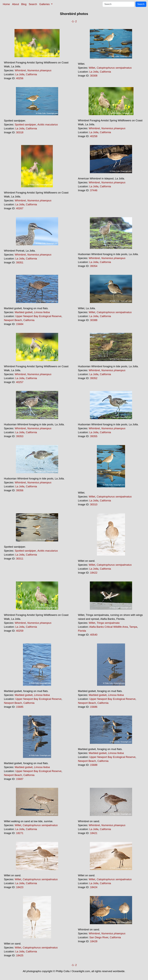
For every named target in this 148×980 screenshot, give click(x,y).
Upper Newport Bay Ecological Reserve (38, 316)
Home (6, 4)
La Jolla (20, 74)
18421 (94, 833)
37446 (94, 190)
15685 (20, 707)
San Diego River (99, 937)
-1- (73, 21)
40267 (20, 208)
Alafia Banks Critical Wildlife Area (109, 627)
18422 (94, 573)
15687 (20, 779)
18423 (20, 887)
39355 (94, 436)
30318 (20, 132)
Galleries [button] (45, 4)
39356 (20, 490)
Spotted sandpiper (25, 125)
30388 (94, 320)
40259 (20, 631)
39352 (94, 378)
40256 (20, 78)
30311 (20, 559)
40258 (94, 136)
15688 (94, 765)
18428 (94, 941)
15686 (94, 707)
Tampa (133, 627)
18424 (94, 887)
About (16, 4)
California (31, 74)
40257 (20, 382)
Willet (92, 68)
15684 (20, 324)
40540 (94, 635)
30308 (94, 76)
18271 (20, 833)
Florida (82, 631)
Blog (24, 4)
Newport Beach (13, 320)
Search (33, 4)
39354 (94, 266)
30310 (94, 504)
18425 (20, 955)
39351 (20, 262)
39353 (20, 436)
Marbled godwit (24, 312)
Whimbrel (20, 70)
